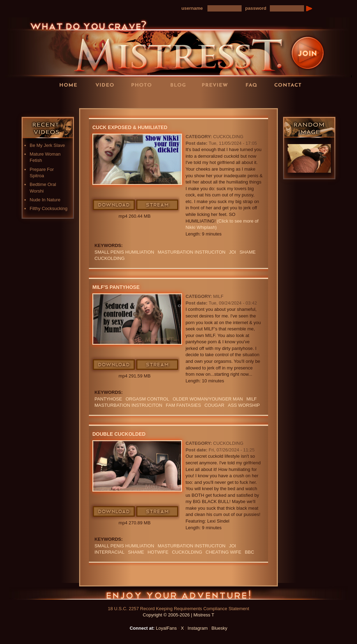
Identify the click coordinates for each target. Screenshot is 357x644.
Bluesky (220, 628)
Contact (290, 85)
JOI (233, 252)
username (192, 8)
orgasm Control (147, 399)
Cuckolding (228, 137)
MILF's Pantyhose (116, 287)
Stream (158, 205)
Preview (217, 85)
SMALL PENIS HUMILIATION (124, 252)
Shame (248, 252)
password (256, 8)
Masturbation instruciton (192, 252)
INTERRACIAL (109, 552)
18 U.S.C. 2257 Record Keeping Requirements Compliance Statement (178, 609)
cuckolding (110, 258)
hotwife (158, 552)
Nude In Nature (45, 200)
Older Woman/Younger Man (208, 399)
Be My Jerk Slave (47, 145)
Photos (144, 85)
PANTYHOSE (108, 399)
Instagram (198, 628)
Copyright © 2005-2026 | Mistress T (179, 615)
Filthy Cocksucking (48, 208)
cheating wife (223, 552)
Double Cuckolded (119, 434)
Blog (180, 85)
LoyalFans (107, 99)
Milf (252, 399)
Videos (107, 85)
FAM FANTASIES (184, 405)
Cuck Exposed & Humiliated (130, 127)
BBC (249, 552)
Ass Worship (244, 405)
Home (70, 85)
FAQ (253, 85)
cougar (214, 405)
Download (114, 205)
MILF (218, 296)
